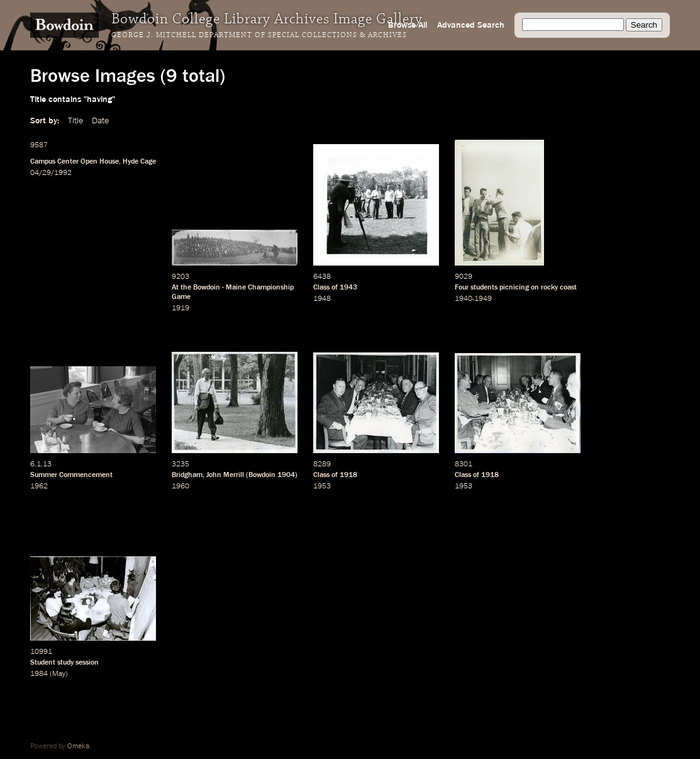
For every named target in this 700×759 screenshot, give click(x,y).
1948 (322, 299)
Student (43, 663)
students (484, 288)
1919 (181, 308)
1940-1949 (473, 299)
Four (462, 288)
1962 (39, 486)
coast (568, 288)
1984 (39, 674)
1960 (181, 486)
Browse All (408, 25)
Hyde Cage (139, 162)
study (65, 663)
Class (321, 288)
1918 (348, 475)
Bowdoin (207, 288)
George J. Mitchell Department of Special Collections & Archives (259, 35)
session (87, 663)
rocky (549, 288)
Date (100, 121)
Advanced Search (471, 25)
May (59, 674)
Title (75, 121)
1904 (286, 475)
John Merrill (225, 475)
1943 (348, 288)
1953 (322, 486)
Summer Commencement (71, 475)
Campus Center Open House (75, 162)
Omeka (78, 746)
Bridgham (187, 475)
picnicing (514, 288)
